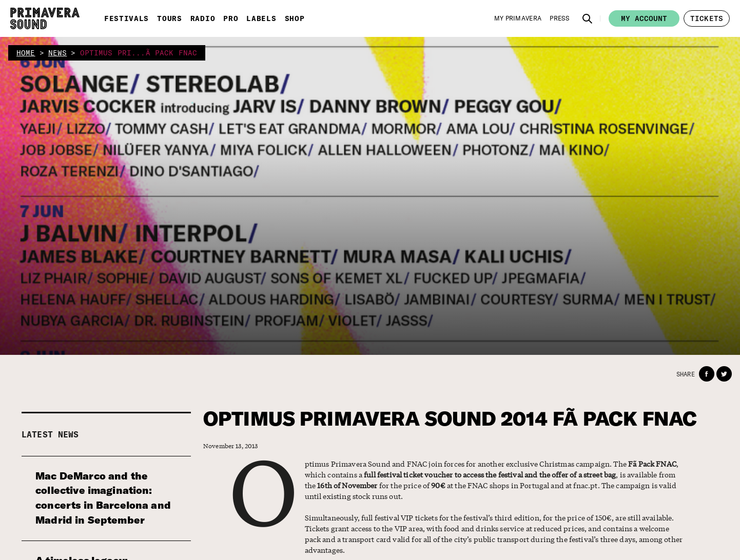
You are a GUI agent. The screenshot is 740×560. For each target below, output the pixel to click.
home (26, 53)
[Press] (559, 18)
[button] (588, 18)
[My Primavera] (518, 18)
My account (644, 18)
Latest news (50, 434)
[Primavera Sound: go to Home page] (45, 18)
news (58, 53)
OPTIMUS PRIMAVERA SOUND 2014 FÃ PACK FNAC (450, 419)
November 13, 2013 (231, 446)
